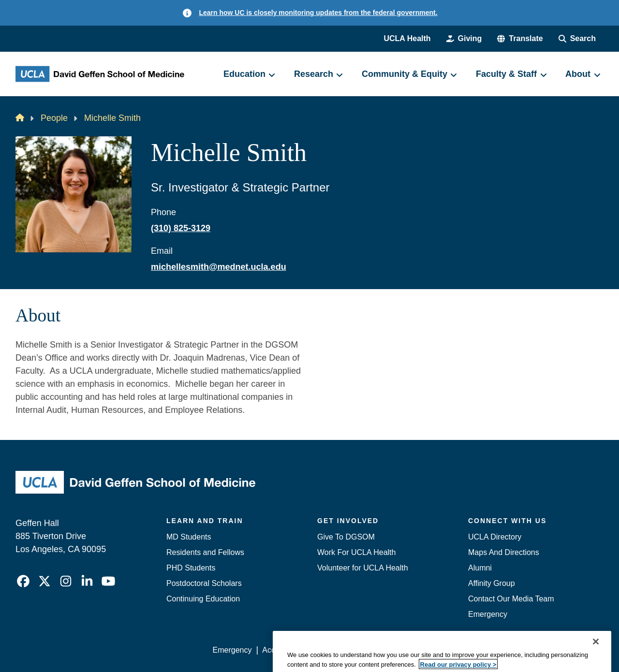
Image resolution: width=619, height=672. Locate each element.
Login (512, 650)
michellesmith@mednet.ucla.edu (219, 267)
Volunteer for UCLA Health (363, 568)
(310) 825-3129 (181, 228)
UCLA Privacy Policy (350, 650)
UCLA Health (407, 38)
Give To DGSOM (346, 537)
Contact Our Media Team (511, 599)
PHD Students (191, 568)
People (54, 118)
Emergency (488, 614)
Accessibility (283, 650)
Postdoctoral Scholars (204, 583)
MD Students (189, 537)
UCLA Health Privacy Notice (444, 650)
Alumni (480, 568)
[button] (520, 39)
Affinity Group (492, 583)
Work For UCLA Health (356, 552)
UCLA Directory (495, 537)
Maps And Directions (504, 552)
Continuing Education (203, 599)
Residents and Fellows (205, 552)
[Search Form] (577, 39)
